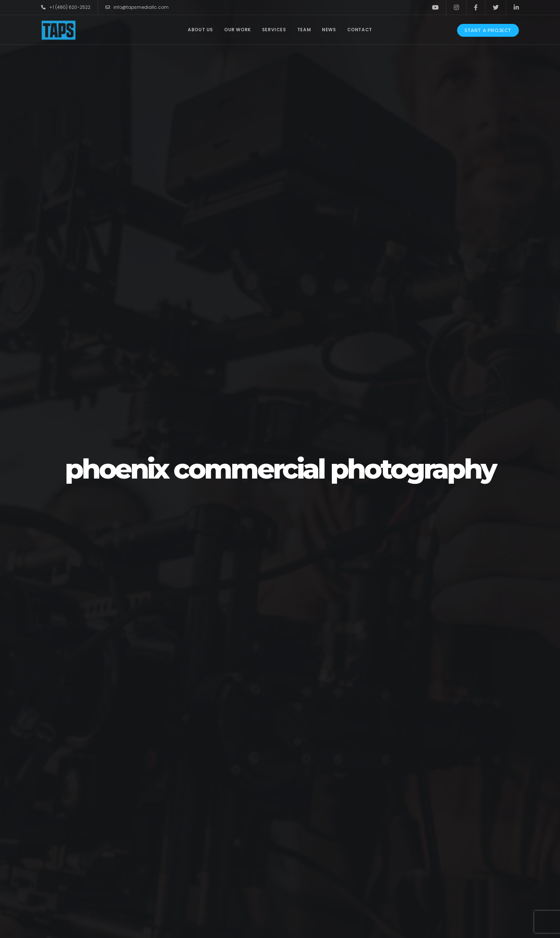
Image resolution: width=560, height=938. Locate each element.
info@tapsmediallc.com (137, 7)
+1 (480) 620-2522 (66, 7)
